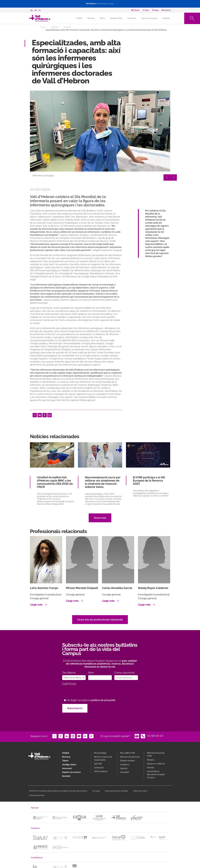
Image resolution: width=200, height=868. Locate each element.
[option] (100, 136)
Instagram (73, 736)
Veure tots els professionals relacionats (100, 620)
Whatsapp (50, 415)
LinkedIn (40, 415)
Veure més (100, 518)
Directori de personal (130, 757)
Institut (66, 753)
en (36, 10)
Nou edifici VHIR (127, 753)
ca (31, 10)
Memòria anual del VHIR (156, 754)
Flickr (85, 736)
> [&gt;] (174, 177)
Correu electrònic (125, 673)
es (40, 10)
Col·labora (125, 765)
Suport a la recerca (149, 18)
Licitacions (99, 768)
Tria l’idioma (69, 673)
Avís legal (96, 791)
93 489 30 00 (155, 736)
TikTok (91, 736)
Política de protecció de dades (116, 791)
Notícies (67, 27)
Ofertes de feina (127, 761)
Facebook (45, 415)
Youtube (79, 736)
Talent (102, 18)
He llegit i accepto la (91, 700)
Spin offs (98, 764)
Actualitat (124, 772)
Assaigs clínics (69, 765)
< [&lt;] (167, 177)
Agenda (124, 768)
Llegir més (36, 605)
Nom (91, 673)
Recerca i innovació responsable (103, 758)
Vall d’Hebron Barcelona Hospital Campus (156, 774)
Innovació (132, 18)
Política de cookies (140, 791)
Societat (166, 18)
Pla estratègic (100, 753)
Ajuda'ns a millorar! (156, 764)
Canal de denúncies (37, 795)
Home (43, 27)
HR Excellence (101, 771)
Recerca (91, 18)
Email (137, 736)
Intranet (150, 768)
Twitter (35, 415)
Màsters (151, 760)
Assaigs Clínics (116, 18)
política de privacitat (103, 700)
